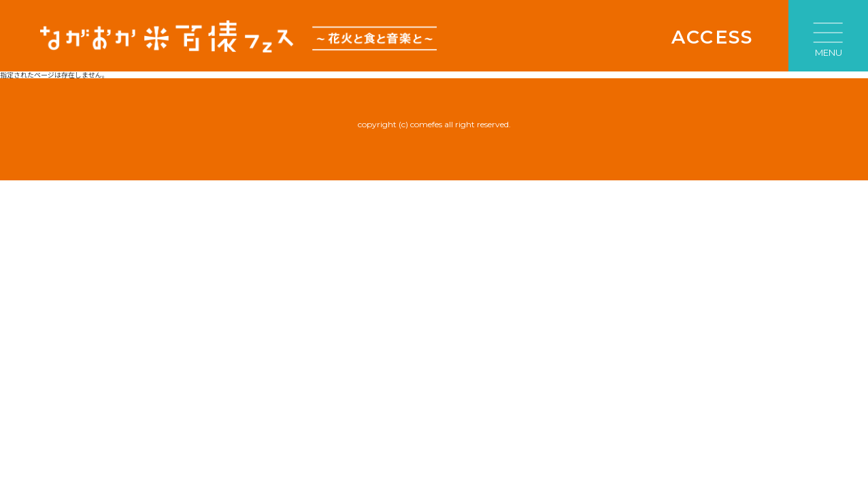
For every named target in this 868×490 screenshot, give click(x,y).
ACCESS (712, 37)
